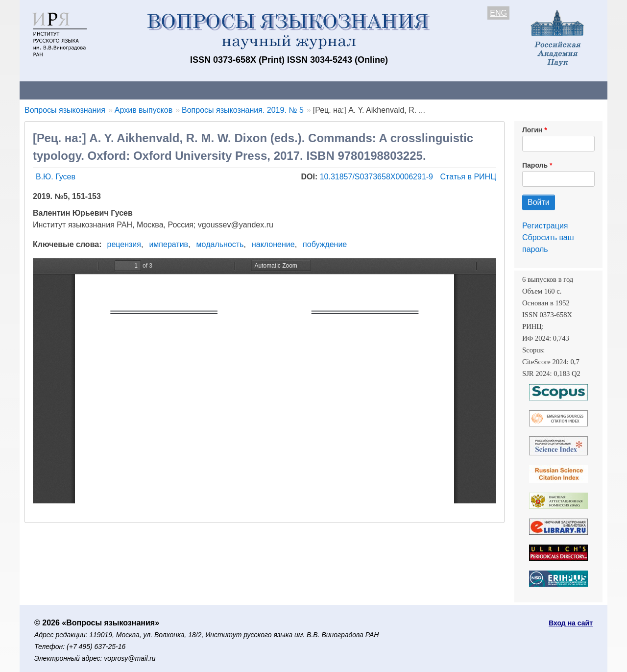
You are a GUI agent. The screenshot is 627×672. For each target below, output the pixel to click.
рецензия (124, 244)
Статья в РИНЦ (468, 177)
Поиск (514, 90)
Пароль (535, 165)
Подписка (360, 90)
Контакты (105, 90)
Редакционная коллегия (441, 90)
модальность (220, 244)
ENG (498, 13)
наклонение (273, 244)
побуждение (325, 244)
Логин (532, 130)
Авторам (158, 90)
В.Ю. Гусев (56, 177)
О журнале (49, 90)
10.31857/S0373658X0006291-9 (378, 177)
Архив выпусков (294, 90)
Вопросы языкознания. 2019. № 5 (243, 110)
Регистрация (545, 226)
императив (169, 244)
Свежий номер (219, 90)
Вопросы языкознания (65, 110)
